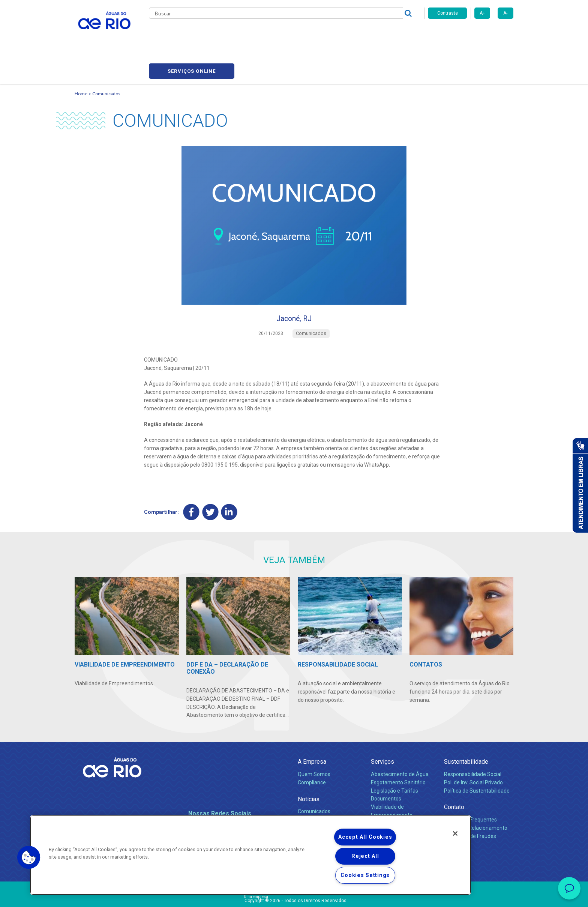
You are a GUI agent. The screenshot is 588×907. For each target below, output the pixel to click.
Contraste (448, 13)
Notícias (309, 768)
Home (81, 58)
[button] (29, 857)
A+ (482, 13)
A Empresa (312, 731)
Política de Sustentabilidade (477, 760)
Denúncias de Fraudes (470, 805)
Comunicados (106, 58)
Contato (454, 776)
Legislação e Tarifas (394, 760)
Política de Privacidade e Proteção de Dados (294, 896)
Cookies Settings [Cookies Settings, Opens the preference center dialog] (365, 875)
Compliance (312, 751)
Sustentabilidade (466, 731)
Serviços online (471, 34)
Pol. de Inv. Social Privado (473, 751)
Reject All (365, 856)
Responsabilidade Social (473, 743)
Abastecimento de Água (400, 743)
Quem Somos (314, 743)
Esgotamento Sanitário (398, 751)
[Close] (455, 833)
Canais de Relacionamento (476, 797)
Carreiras (303, 34)
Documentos (386, 768)
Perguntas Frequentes (470, 788)
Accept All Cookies (365, 837)
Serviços (382, 731)
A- (505, 13)
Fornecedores (338, 34)
